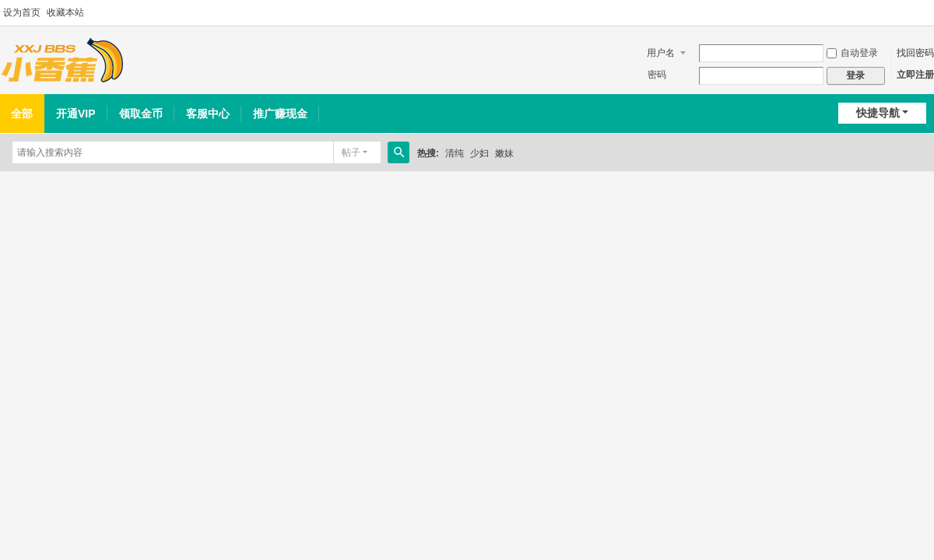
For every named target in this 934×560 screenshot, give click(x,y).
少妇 (479, 153)
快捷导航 (878, 113)
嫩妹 (504, 153)
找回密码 (915, 53)
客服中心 (208, 114)
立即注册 (915, 75)
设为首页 (22, 12)
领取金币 (141, 114)
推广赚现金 (280, 114)
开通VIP (76, 114)
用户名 (661, 53)
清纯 (455, 153)
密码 (657, 75)
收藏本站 (65, 12)
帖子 (351, 152)
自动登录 (852, 53)
